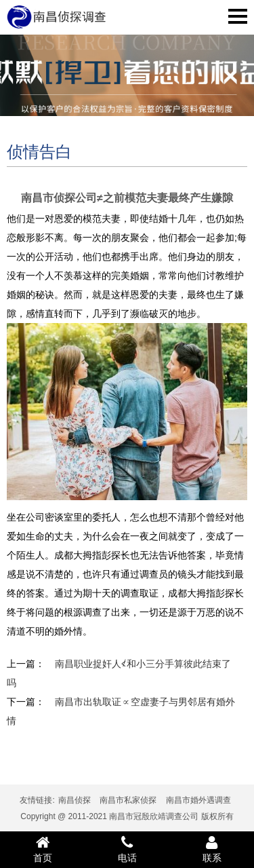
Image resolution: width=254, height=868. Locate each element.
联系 (212, 849)
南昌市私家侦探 (128, 800)
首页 (42, 849)
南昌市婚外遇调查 (198, 800)
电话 (127, 849)
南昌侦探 (75, 800)
